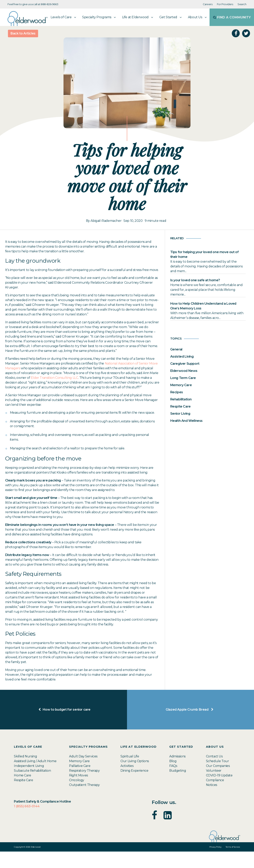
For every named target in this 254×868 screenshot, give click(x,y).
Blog (173, 778)
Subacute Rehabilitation (32, 787)
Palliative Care (80, 782)
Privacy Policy (215, 863)
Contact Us (214, 773)
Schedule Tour (217, 778)
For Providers (225, 4)
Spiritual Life (130, 773)
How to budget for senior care (63, 726)
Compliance (215, 797)
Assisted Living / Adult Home (35, 778)
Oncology (77, 797)
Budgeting (178, 787)
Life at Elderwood (119, 34)
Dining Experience (134, 787)
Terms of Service (233, 863)
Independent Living (29, 782)
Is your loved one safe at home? (195, 297)
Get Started (152, 34)
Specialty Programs (80, 34)
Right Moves (78, 792)
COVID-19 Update (219, 792)
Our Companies (218, 782)
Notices (212, 801)
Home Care (22, 792)
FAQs (173, 782)
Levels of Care (45, 34)
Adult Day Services (83, 773)
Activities (127, 782)
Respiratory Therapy (84, 787)
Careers (208, 4)
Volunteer (214, 787)
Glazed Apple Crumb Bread (190, 726)
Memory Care (79, 778)
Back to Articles (23, 50)
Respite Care (23, 797)
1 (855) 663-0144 (27, 823)
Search (242, 4)
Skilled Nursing (25, 773)
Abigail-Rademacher (106, 237)
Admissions (177, 773)
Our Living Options (135, 778)
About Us (179, 34)
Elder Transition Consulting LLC (54, 394)
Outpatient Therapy (84, 801)
